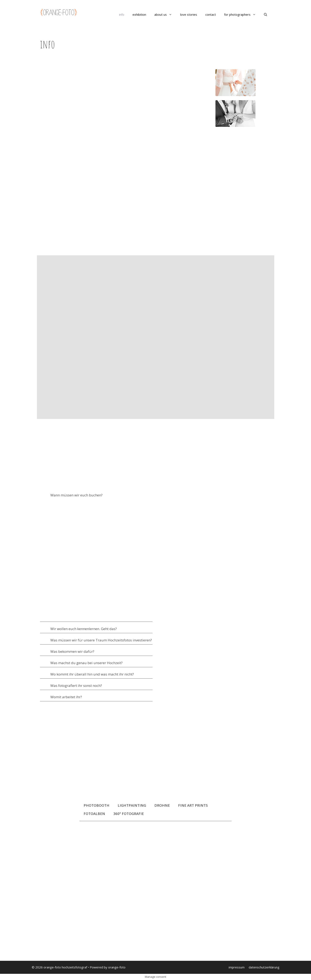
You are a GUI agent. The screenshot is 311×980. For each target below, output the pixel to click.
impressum (237, 967)
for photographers (242, 14)
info (122, 14)
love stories (189, 14)
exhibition (139, 14)
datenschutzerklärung (264, 967)
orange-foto (117, 967)
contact (211, 14)
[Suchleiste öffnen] (265, 14)
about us (165, 14)
